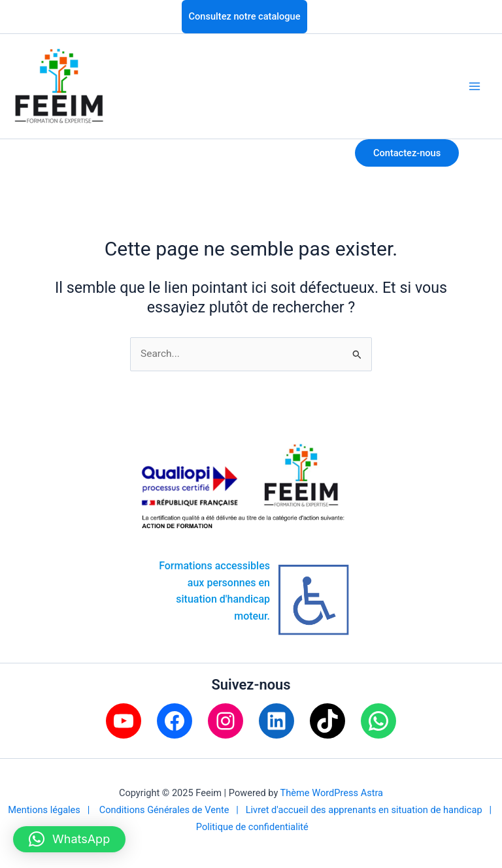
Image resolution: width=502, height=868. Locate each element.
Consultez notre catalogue (245, 16)
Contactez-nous (407, 153)
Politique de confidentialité (252, 827)
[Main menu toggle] (475, 86)
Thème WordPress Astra (332, 793)
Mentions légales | (53, 810)
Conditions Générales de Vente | (173, 810)
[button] (69, 839)
